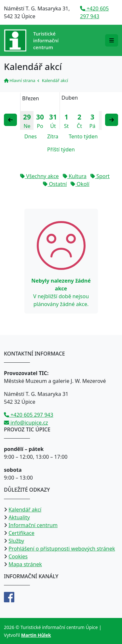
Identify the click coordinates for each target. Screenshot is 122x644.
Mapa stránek (25, 564)
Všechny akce (39, 176)
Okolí (80, 184)
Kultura (75, 176)
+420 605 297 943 (29, 415)
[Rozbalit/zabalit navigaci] (112, 40)
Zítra (53, 136)
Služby (16, 541)
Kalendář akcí (25, 510)
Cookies (18, 556)
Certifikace (21, 533)
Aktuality (19, 517)
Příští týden (61, 149)
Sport (100, 176)
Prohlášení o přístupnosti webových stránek (62, 549)
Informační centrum (33, 525)
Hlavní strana (20, 80)
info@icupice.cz (26, 423)
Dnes (31, 136)
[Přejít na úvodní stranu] (31, 40)
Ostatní (55, 184)
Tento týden (83, 136)
